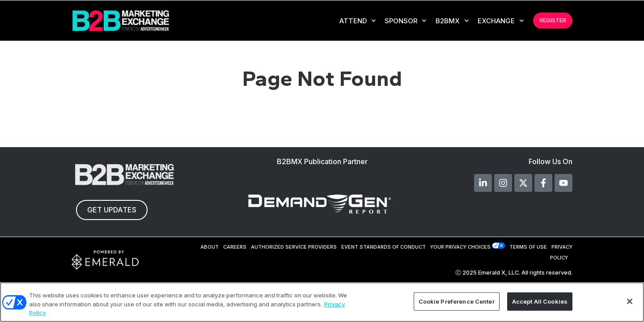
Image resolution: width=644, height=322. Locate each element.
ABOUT (210, 247)
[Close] (630, 301)
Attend (358, 21)
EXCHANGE (501, 21)
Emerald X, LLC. (499, 273)
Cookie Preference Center (457, 301)
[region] (322, 302)
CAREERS (235, 247)
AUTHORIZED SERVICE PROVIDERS (294, 247)
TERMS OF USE (528, 247)
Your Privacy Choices (460, 247)
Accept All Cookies (540, 301)
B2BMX (452, 21)
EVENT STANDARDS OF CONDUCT (383, 247)
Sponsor (406, 21)
